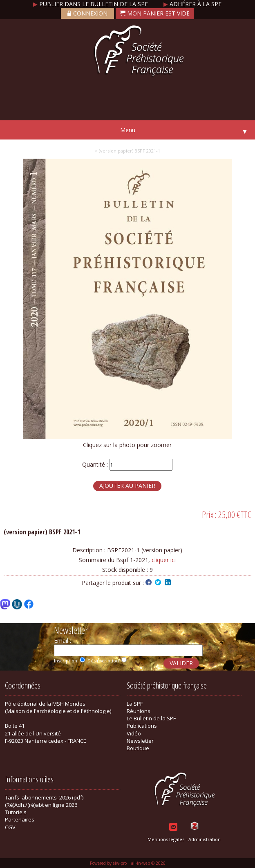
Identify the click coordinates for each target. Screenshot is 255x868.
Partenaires (20, 819)
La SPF (135, 704)
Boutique (138, 748)
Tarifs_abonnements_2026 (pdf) (44, 797)
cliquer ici (164, 560)
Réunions (139, 711)
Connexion (87, 13)
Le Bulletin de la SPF (151, 718)
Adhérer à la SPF (192, 4)
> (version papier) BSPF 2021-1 (127, 151)
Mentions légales (166, 839)
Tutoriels (16, 812)
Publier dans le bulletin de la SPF (91, 4)
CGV (10, 827)
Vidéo (134, 733)
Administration (205, 839)
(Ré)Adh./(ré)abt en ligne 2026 (41, 805)
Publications (142, 726)
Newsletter (140, 741)
